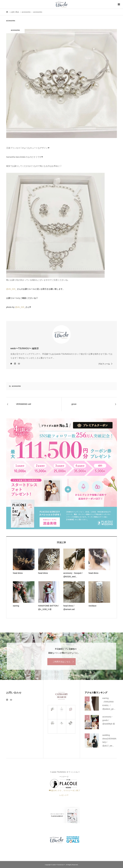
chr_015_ (12, 289)
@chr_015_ (20, 307)
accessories (16, 386)
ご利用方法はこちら (61, 662)
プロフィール (104, 364)
